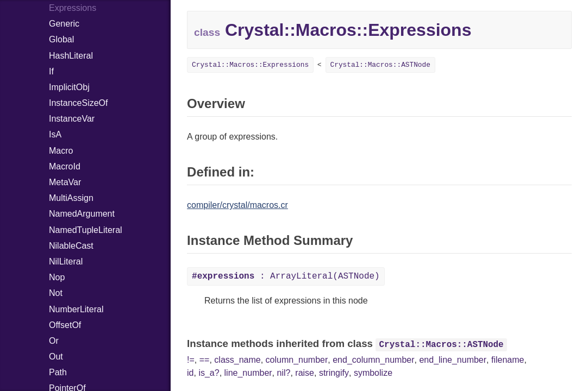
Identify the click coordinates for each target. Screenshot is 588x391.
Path (58, 372)
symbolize (373, 373)
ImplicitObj (69, 87)
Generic (64, 24)
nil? (284, 373)
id (190, 373)
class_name (237, 360)
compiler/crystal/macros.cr (237, 205)
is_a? (209, 373)
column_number (297, 360)
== (205, 360)
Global (61, 39)
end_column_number (373, 360)
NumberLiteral (76, 309)
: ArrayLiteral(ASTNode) (286, 276)
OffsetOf (65, 325)
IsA (55, 134)
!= (191, 360)
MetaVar (65, 182)
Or (54, 341)
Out (56, 357)
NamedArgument (82, 214)
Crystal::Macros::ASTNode (380, 65)
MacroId (65, 166)
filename (508, 360)
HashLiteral (71, 56)
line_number (248, 373)
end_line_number (453, 360)
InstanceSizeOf (79, 103)
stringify (334, 373)
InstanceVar (72, 119)
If (51, 71)
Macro (61, 151)
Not (56, 293)
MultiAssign (71, 198)
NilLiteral (66, 261)
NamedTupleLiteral (86, 230)
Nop (57, 277)
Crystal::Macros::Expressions (250, 65)
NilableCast (71, 246)
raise (305, 373)
